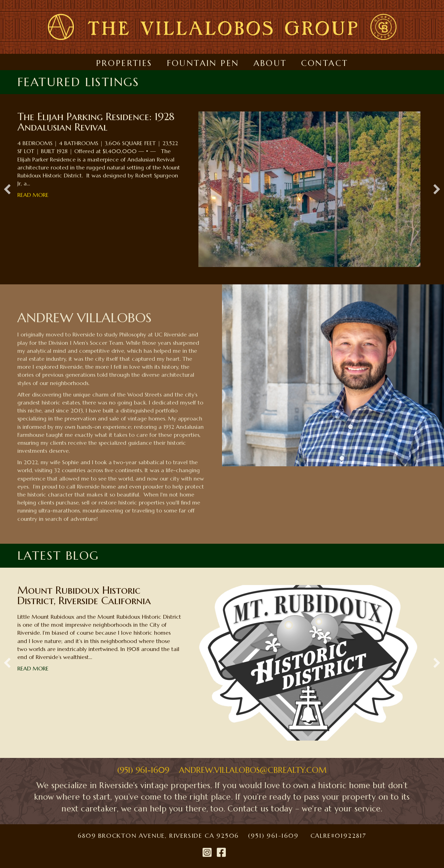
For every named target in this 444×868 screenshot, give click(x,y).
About (270, 63)
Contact (325, 63)
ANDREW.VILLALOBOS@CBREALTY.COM (253, 770)
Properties (124, 63)
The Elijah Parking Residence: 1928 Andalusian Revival (96, 122)
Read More (33, 195)
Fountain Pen (203, 63)
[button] (7, 189)
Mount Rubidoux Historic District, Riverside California (84, 595)
